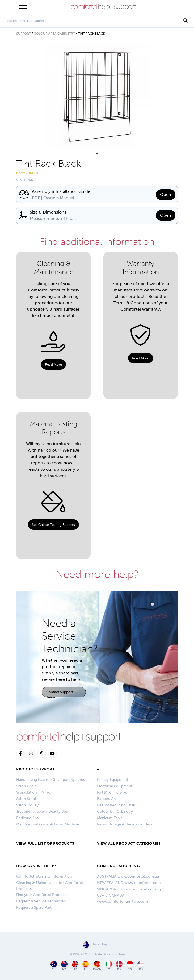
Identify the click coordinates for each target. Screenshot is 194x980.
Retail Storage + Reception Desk (125, 824)
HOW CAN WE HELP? (36, 866)
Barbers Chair (108, 799)
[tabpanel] (97, 97)
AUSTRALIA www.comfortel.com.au (128, 876)
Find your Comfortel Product (41, 895)
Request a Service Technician (41, 901)
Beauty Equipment (113, 780)
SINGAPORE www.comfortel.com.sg (129, 889)
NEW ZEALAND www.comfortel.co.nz (130, 883)
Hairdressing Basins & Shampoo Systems (50, 780)
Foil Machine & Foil (113, 792)
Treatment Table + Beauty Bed (42, 812)
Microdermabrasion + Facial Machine (48, 824)
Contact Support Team (60, 693)
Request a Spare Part (34, 908)
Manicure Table (110, 818)
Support (24, 34)
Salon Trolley (27, 805)
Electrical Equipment (115, 786)
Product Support (35, 769)
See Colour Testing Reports (53, 525)
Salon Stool (26, 799)
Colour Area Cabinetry (54, 34)
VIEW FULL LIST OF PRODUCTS (45, 843)
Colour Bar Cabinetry (115, 812)
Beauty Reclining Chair (116, 805)
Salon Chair (26, 786)
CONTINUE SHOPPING (119, 866)
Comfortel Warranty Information (44, 876)
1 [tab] (97, 154)
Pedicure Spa (27, 818)
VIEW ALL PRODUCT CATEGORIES (129, 843)
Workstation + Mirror (34, 792)
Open (166, 195)
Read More (53, 364)
